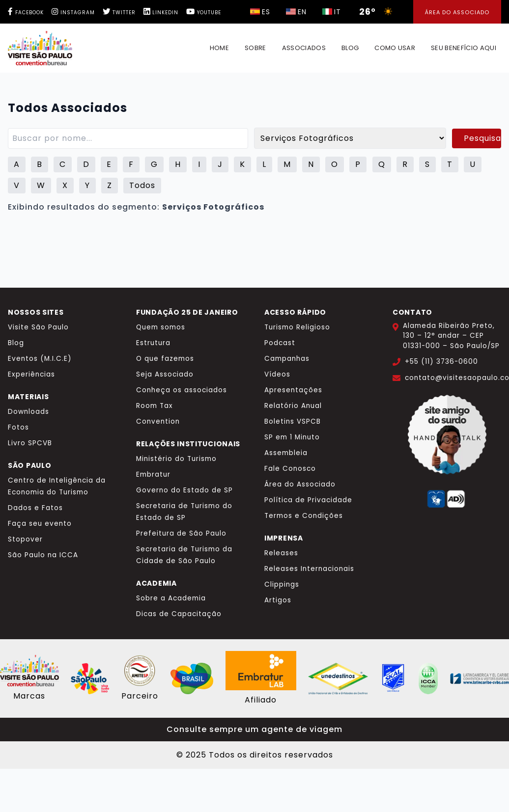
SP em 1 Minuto (292, 437)
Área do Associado (300, 484)
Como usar (395, 48)
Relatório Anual (293, 406)
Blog (350, 48)
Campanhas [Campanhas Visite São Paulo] (287, 359)
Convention (158, 421)
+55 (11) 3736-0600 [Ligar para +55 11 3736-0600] (441, 362)
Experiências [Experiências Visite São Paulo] (31, 374)
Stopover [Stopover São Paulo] (25, 539)
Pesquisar (482, 138)
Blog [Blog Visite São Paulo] (16, 343)
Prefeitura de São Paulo (181, 533)
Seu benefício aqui (464, 48)
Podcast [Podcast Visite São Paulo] (280, 343)
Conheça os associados (182, 390)
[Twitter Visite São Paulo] (119, 13)
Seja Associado (165, 374)
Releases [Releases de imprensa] (281, 553)
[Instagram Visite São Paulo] (71, 13)
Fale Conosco (290, 469)
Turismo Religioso (297, 327)
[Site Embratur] (192, 678)
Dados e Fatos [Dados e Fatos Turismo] (35, 508)
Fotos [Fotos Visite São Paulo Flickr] (18, 427)
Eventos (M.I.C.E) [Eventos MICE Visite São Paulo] (40, 359)
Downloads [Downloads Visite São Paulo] (28, 412)
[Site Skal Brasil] (393, 678)
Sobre (255, 48)
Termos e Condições (304, 516)
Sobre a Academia (171, 598)
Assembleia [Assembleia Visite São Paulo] (286, 453)
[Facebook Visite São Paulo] (26, 13)
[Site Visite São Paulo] (29, 671)
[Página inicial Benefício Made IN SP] (40, 48)
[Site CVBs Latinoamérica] (480, 678)
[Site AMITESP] (140, 671)
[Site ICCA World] (428, 678)
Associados (304, 48)
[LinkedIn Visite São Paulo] (161, 13)
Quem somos (161, 327)
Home (219, 48)
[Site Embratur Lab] (261, 671)
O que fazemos (165, 359)
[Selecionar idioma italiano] (260, 12)
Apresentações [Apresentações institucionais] (293, 390)
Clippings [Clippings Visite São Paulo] (282, 584)
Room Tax (155, 406)
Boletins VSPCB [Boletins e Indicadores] (293, 421)
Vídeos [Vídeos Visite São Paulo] (277, 374)
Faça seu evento (40, 524)
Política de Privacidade (308, 500)
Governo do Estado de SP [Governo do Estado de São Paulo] (184, 490)
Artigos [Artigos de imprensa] (278, 600)
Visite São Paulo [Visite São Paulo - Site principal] (38, 327)
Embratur (153, 474)
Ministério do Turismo (176, 459)
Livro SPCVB (30, 443)
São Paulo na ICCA (43, 555)
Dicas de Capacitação (179, 614)
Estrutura (153, 343)
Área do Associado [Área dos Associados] (457, 12)
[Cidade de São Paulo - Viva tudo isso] (90, 678)
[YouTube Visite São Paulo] (204, 13)
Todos (142, 185)
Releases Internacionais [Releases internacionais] (309, 569)
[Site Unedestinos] (338, 678)
